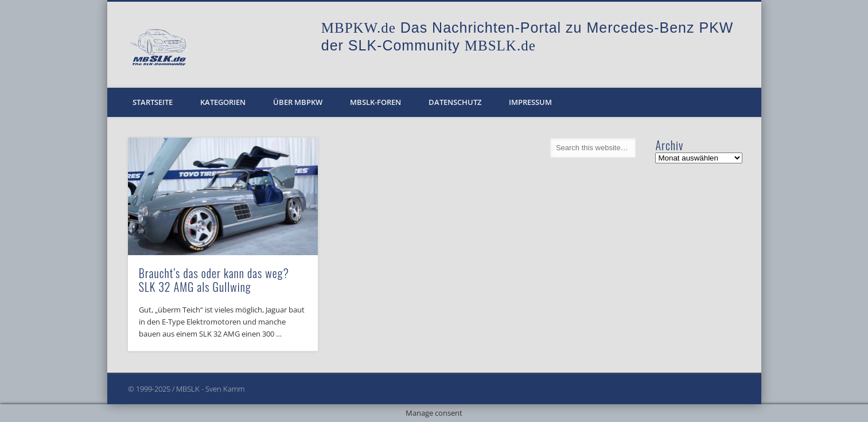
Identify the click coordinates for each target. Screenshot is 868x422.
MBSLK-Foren (375, 102)
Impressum (530, 102)
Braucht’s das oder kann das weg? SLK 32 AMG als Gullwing (214, 280)
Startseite (153, 102)
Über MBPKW (298, 102)
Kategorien (223, 102)
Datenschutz (455, 102)
